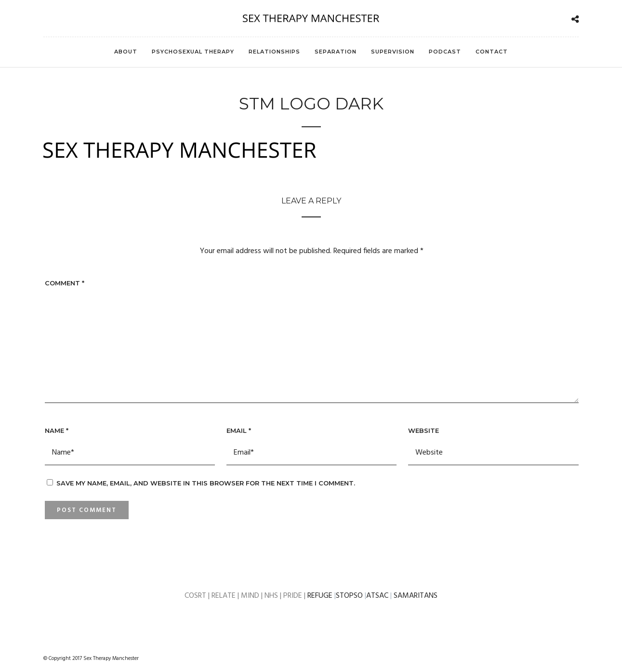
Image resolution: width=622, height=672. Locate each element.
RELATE (225, 596)
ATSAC (378, 596)
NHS (272, 596)
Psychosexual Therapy (193, 52)
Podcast (445, 52)
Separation (336, 52)
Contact (492, 52)
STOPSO (349, 596)
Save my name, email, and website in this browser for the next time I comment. (206, 483)
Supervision (393, 52)
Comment (65, 283)
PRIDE (293, 596)
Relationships (274, 52)
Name (57, 430)
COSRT (196, 596)
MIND (251, 596)
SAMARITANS (416, 596)
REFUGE (320, 596)
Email (239, 430)
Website (423, 430)
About (126, 52)
